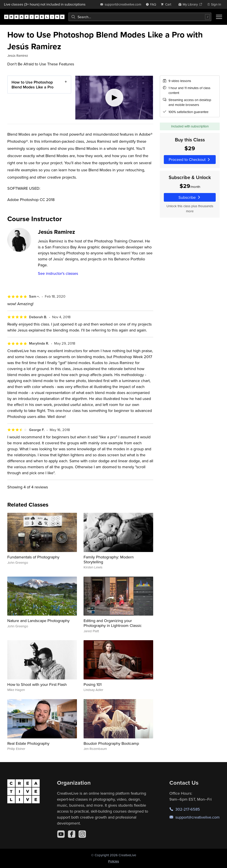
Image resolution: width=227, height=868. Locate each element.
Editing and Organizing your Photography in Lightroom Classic (113, 623)
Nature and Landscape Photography (38, 621)
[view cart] (167, 4)
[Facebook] (72, 834)
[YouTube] (61, 834)
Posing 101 (93, 684)
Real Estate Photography (28, 743)
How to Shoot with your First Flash (37, 684)
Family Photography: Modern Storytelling (109, 559)
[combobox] (140, 17)
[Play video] (114, 98)
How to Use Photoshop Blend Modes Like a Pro (32, 85)
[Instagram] (82, 834)
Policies (114, 861)
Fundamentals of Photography (33, 557)
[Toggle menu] (219, 17)
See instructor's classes (58, 273)
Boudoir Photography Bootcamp (111, 743)
